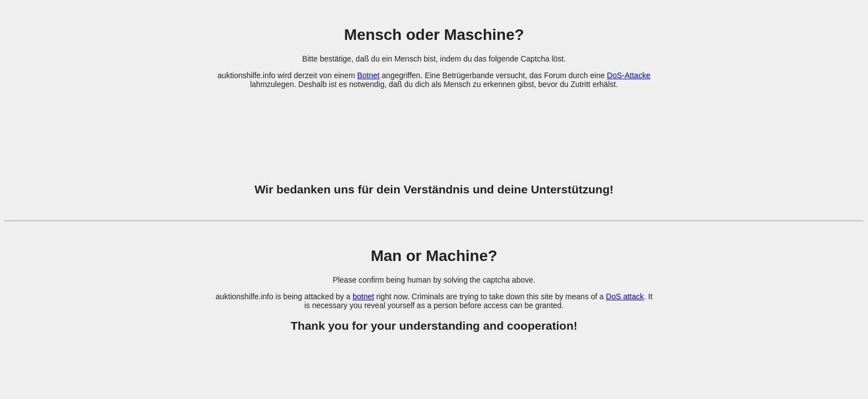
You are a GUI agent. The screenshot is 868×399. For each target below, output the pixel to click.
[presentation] (434, 129)
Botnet (368, 75)
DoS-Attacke (629, 75)
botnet (363, 296)
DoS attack (625, 296)
